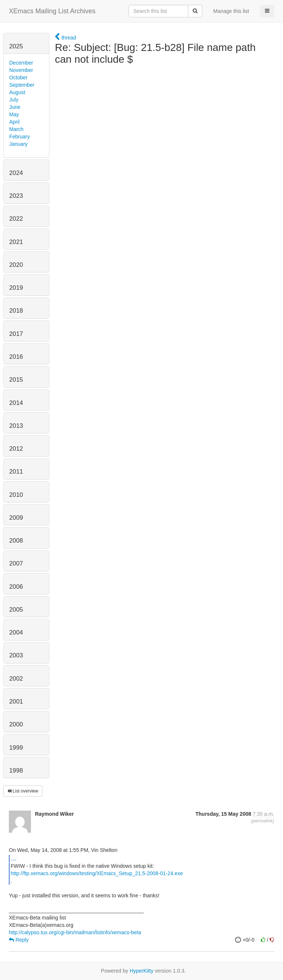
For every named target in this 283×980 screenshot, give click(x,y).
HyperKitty (142, 971)
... (13, 858)
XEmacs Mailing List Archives (52, 11)
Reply (19, 940)
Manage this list (231, 11)
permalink (263, 821)
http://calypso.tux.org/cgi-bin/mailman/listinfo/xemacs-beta (75, 932)
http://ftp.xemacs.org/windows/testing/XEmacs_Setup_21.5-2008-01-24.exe (97, 873)
